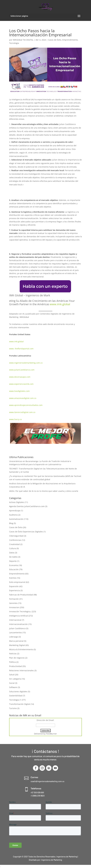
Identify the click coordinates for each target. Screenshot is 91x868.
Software (13, 687)
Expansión (14, 586)
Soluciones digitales (18, 691)
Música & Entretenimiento (21, 649)
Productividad (16, 666)
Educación (14, 569)
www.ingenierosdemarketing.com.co (26, 363)
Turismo (13, 708)
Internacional (15, 620)
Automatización (16, 519)
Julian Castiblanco (17, 628)
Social (12, 683)
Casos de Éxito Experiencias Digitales (26, 532)
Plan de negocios (17, 658)
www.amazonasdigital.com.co (23, 398)
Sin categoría (15, 679)
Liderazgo (14, 637)
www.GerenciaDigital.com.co (22, 412)
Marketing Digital (17, 645)
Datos (12, 553)
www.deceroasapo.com (20, 377)
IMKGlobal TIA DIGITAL (23, 40)
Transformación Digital (20, 704)
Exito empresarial (17, 582)
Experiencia (14, 590)
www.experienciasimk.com (22, 384)
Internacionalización (18, 624)
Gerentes (13, 603)
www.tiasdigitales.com (19, 391)
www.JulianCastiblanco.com (22, 370)
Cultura (13, 548)
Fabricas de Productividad (21, 595)
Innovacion (14, 607)
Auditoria (13, 515)
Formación (14, 599)
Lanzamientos (16, 632)
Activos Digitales (17, 502)
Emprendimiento (70, 40)
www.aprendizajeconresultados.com (26, 405)
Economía (14, 565)
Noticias (13, 654)
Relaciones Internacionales (21, 670)
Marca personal (16, 641)
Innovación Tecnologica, (20, 611)
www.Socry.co (15, 419)
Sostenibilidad (16, 696)
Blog (11, 523)
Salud (12, 675)
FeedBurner (51, 734)
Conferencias (15, 540)
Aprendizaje (15, 511)
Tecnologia (14, 43)
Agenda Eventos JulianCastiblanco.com (27, 506)
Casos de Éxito (55, 40)
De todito (13, 557)
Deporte (13, 561)
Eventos (13, 578)
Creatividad (14, 544)
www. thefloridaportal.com (21, 349)
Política (12, 662)
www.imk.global (16, 341)
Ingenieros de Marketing (52, 860)
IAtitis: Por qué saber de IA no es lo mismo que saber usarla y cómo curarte (44, 491)
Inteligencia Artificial (19, 616)
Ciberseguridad (16, 536)
